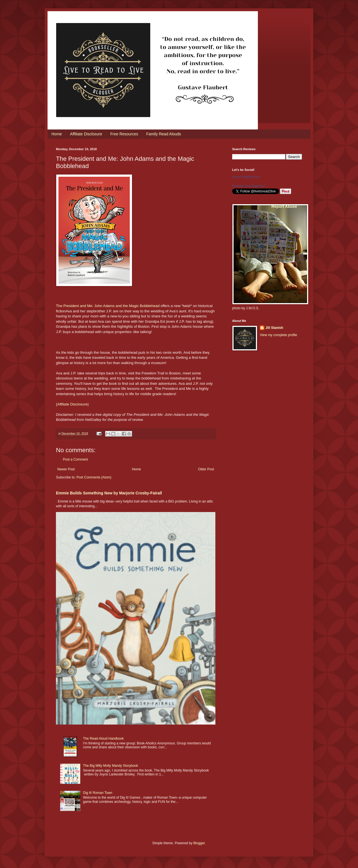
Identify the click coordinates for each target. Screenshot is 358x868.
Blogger (199, 843)
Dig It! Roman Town (98, 793)
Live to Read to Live (246, 177)
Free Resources (124, 134)
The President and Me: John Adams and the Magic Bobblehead (108, 306)
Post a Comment (75, 459)
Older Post (206, 469)
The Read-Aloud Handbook (103, 739)
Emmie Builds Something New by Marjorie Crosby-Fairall (109, 493)
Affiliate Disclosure (86, 134)
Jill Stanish (274, 328)
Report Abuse (284, 206)
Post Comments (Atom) (94, 477)
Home (57, 134)
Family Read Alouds (164, 134)
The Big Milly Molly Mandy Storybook (111, 766)
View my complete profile (278, 335)
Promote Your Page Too (248, 186)
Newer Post (66, 469)
